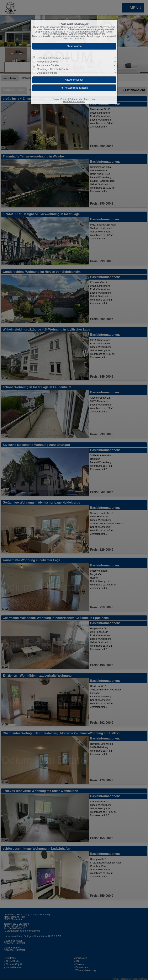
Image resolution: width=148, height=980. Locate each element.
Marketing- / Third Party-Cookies (54, 69)
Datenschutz (76, 99)
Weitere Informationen (74, 102)
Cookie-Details (60, 99)
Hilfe (82, 39)
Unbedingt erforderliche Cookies (53, 58)
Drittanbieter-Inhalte (47, 73)
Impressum (90, 99)
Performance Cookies (48, 65)
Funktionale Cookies (48, 62)
